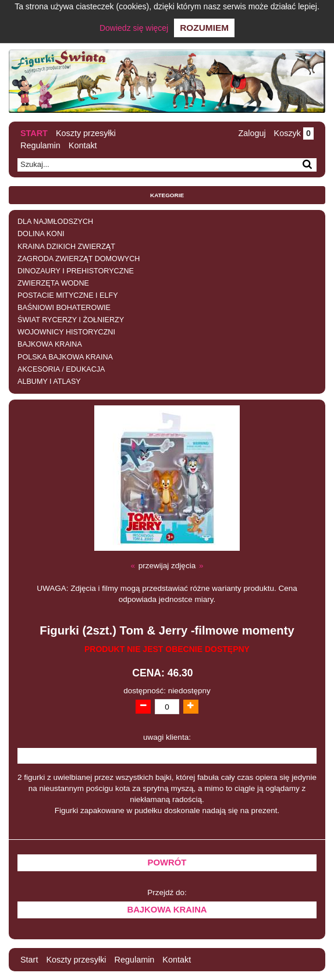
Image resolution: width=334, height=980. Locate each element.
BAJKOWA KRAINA (50, 344)
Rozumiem (204, 28)
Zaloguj (252, 133)
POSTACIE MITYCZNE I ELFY (68, 295)
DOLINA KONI (41, 234)
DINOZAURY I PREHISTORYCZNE (76, 271)
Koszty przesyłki (86, 133)
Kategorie (167, 195)
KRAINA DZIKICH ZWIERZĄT (66, 247)
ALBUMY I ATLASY (49, 382)
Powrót (167, 863)
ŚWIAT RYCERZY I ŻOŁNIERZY (71, 320)
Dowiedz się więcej (134, 28)
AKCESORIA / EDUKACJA (61, 369)
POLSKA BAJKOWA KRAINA (65, 357)
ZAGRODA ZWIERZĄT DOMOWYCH (79, 259)
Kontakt (83, 145)
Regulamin (40, 145)
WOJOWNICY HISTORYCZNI (66, 332)
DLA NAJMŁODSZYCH (55, 222)
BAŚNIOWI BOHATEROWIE (64, 308)
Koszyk (294, 133)
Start (34, 133)
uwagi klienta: (167, 737)
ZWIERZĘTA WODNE (53, 283)
